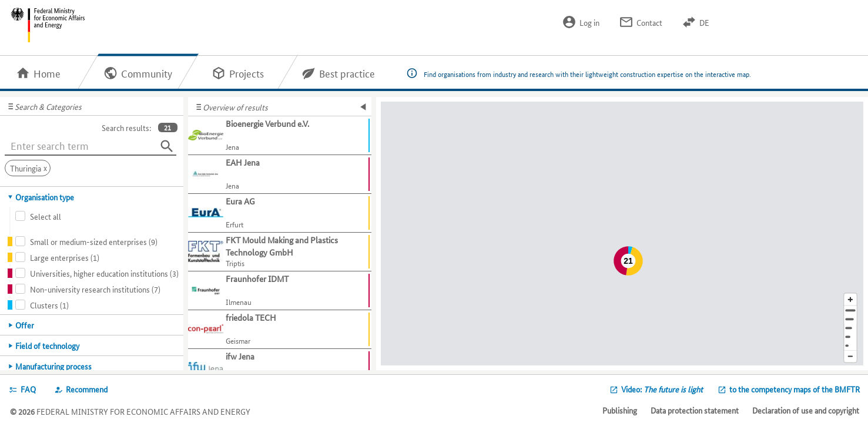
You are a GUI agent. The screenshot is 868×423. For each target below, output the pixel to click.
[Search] (167, 146)
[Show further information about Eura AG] (280, 213)
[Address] (850, 310)
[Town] (850, 319)
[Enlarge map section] (850, 299)
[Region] (850, 328)
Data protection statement (695, 410)
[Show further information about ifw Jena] (280, 368)
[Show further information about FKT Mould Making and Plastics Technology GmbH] (280, 252)
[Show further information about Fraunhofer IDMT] (280, 291)
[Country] (850, 337)
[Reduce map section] (850, 357)
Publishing (620, 410)
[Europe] (850, 346)
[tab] (92, 197)
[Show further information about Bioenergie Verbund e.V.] (280, 136)
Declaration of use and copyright (806, 410)
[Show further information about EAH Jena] (280, 174)
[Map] (622, 234)
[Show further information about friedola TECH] (280, 330)
